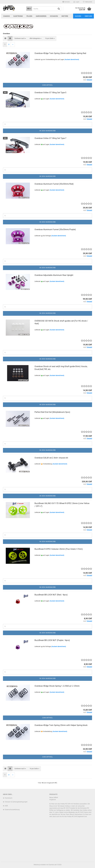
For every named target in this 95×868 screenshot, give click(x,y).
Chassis (6, 16)
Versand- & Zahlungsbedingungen (16, 802)
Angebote (53, 800)
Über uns (88, 16)
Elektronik (18, 16)
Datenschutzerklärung (12, 810)
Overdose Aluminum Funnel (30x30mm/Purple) (55, 229)
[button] (66, 2)
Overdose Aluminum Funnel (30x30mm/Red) (54, 184)
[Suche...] (29, 9)
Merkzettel (88, 2)
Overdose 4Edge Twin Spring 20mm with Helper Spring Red (60, 53)
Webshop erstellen (40, 865)
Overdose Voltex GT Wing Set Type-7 (50, 138)
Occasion (54, 16)
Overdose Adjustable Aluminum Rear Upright (54, 275)
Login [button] (76, 2)
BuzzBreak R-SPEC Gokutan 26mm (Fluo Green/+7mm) (59, 549)
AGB (6, 806)
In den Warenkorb (47, 131)
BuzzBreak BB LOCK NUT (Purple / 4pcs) (52, 640)
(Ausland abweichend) (72, 60)
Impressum (9, 798)
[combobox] (20, 38)
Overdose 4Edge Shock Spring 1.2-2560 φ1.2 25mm (57, 686)
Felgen (29, 16)
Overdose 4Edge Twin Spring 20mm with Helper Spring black (61, 725)
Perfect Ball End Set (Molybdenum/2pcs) (52, 412)
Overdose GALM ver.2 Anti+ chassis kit (51, 458)
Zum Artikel (48, 85)
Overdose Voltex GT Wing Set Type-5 (50, 93)
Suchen (78, 16)
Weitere (65, 16)
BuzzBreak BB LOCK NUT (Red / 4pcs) (51, 595)
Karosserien (41, 16)
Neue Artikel (54, 797)
